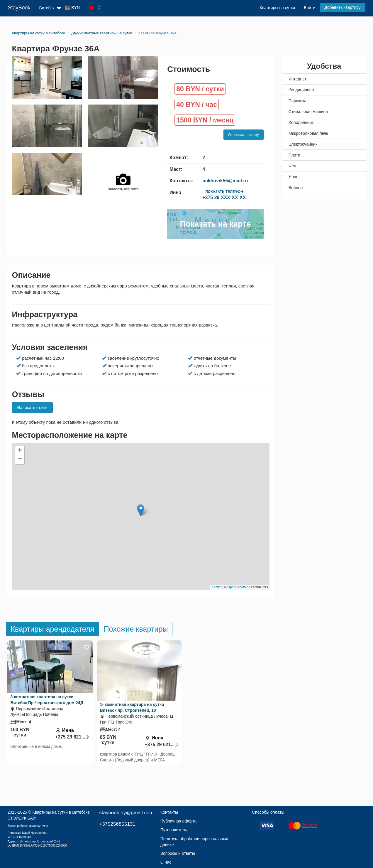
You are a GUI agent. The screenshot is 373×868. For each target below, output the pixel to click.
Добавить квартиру (342, 7)
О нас (166, 862)
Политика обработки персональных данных (194, 842)
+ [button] (20, 451)
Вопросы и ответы (178, 853)
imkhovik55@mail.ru (225, 181)
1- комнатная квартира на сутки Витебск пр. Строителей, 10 (132, 707)
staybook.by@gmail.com (126, 813)
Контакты (169, 812)
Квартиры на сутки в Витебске (61, 812)
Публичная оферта (179, 821)
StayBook (19, 8)
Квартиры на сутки (277, 8)
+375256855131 (117, 824)
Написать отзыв (32, 408)
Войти (310, 8)
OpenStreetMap (239, 587)
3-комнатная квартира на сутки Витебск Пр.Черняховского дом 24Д (47, 700)
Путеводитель (174, 830)
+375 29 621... (72, 737)
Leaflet (217, 587)
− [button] (20, 460)
